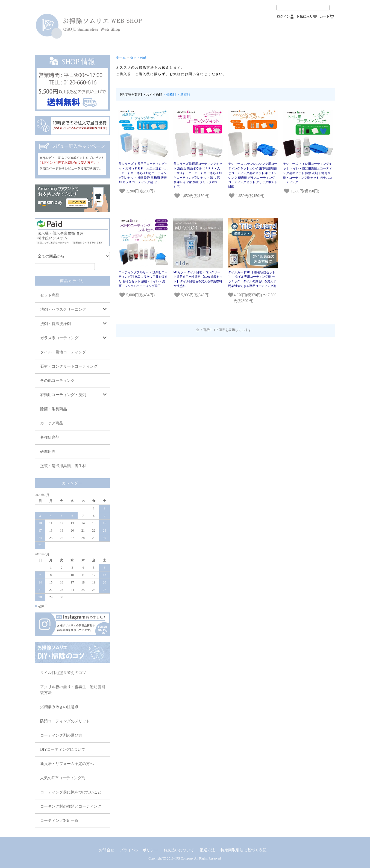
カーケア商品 (52, 423)
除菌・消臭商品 (54, 409)
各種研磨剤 (50, 437)
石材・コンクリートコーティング (69, 366)
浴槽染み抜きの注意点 (59, 707)
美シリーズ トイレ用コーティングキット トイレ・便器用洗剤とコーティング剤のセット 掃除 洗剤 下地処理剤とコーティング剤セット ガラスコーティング (308, 173)
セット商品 (50, 295)
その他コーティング (57, 381)
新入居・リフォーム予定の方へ (67, 764)
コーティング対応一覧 (59, 821)
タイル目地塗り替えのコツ (63, 673)
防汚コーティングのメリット (65, 721)
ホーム (121, 57)
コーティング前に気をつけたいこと (71, 792)
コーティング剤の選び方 (61, 735)
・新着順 (184, 95)
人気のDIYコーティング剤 (63, 778)
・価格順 (170, 95)
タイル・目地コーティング (63, 352)
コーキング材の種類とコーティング (71, 806)
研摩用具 (48, 452)
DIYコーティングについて (63, 750)
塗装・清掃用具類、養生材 (63, 466)
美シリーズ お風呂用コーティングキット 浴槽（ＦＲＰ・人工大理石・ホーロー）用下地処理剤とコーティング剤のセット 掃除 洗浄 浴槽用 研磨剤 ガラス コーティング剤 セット (143, 173)
